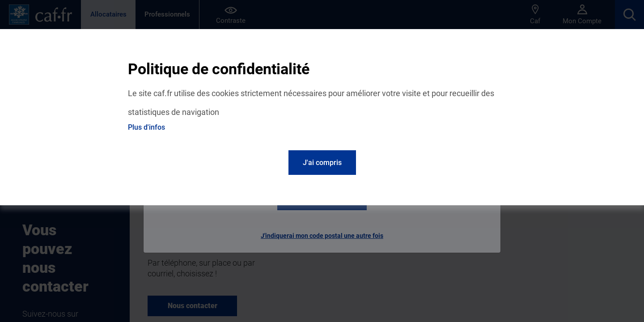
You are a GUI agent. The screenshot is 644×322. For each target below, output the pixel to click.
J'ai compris (322, 163)
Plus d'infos (146, 127)
